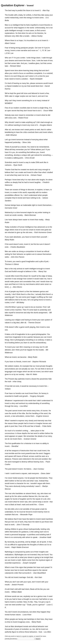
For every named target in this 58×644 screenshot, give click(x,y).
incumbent (31, 40)
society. (20, 215)
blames (31, 496)
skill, (29, 155)
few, (48, 93)
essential (8, 396)
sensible (26, 509)
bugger (33, 297)
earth (27, 269)
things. (7, 340)
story (13, 403)
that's (12, 589)
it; (30, 244)
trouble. (41, 350)
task (43, 509)
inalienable (27, 205)
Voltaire (8, 389)
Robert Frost (23, 118)
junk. (47, 261)
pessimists (44, 379)
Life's (38, 122)
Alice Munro (17, 287)
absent (29, 494)
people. (31, 48)
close (48, 282)
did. (32, 577)
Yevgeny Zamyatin (37, 396)
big (15, 323)
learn (26, 343)
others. (50, 132)
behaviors (33, 632)
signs (21, 567)
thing (19, 76)
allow (7, 73)
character (20, 483)
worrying (35, 140)
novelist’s (19, 431)
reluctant (11, 232)
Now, (25, 602)
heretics (19, 393)
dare (29, 108)
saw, (26, 502)
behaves (8, 36)
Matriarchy (9, 212)
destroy (24, 462)
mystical (42, 560)
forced (28, 512)
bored (20, 198)
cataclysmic (9, 573)
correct (43, 31)
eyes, (30, 582)
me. (28, 483)
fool (37, 478)
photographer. (41, 334)
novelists (23, 108)
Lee (49, 50)
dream (26, 276)
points (32, 130)
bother (12, 481)
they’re (15, 198)
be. (28, 175)
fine (28, 291)
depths (24, 433)
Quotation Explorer (13, 5)
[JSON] (7, 639)
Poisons (15, 459)
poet (10, 411)
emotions (12, 369)
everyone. (35, 473)
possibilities (9, 195)
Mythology (9, 552)
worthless (30, 73)
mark (24, 505)
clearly (31, 421)
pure (12, 426)
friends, (19, 362)
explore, (40, 190)
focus (21, 73)
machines (49, 519)
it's (36, 76)
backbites (19, 494)
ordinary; (41, 340)
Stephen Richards (39, 362)
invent (37, 10)
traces (19, 456)
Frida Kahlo (47, 426)
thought (26, 599)
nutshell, (50, 73)
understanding (34, 403)
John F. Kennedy (23, 525)
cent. (15, 118)
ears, (25, 300)
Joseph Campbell (29, 563)
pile (41, 261)
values (7, 323)
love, (51, 61)
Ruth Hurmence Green (43, 232)
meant (21, 115)
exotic (15, 215)
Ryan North (18, 165)
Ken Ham (38, 577)
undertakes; (9, 512)
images (19, 372)
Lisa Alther (24, 406)
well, (39, 130)
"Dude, (29, 605)
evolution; (25, 629)
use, (21, 596)
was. (37, 481)
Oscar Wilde (48, 111)
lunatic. (27, 36)
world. (32, 28)
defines (38, 150)
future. (29, 61)
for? (29, 150)
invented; (34, 555)
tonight (47, 557)
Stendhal (15, 446)
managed (16, 462)
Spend (7, 71)
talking (16, 158)
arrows (31, 456)
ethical (47, 251)
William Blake (17, 592)
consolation (27, 282)
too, (34, 629)
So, (22, 195)
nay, (38, 494)
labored (34, 93)
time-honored (22, 212)
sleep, (50, 276)
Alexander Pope (26, 515)
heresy (44, 393)
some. (42, 18)
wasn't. (38, 486)
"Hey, (36, 602)
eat (42, 96)
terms (49, 369)
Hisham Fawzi (36, 175)
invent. (7, 446)
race (12, 570)
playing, (33, 327)
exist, (21, 244)
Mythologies (19, 555)
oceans (16, 190)
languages (9, 372)
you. (38, 152)
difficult (13, 545)
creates (9, 158)
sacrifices (28, 570)
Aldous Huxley (37, 36)
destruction (25, 451)
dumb (32, 170)
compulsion (30, 251)
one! (29, 362)
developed (19, 626)
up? (34, 122)
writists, (29, 15)
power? (48, 567)
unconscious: (10, 433)
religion (18, 320)
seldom (11, 366)
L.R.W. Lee (9, 53)
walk (44, 58)
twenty (41, 512)
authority (8, 632)
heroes (45, 423)
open (9, 111)
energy (29, 18)
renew (28, 416)
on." (37, 50)
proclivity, (21, 542)
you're (47, 48)
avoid (31, 505)
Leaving (8, 320)
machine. (19, 310)
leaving (36, 462)
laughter (23, 499)
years (17, 629)
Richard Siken (15, 66)
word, (46, 413)
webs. (7, 257)
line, (33, 294)
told (16, 589)
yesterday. (17, 142)
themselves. (47, 205)
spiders (29, 254)
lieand (34, 379)
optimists (21, 379)
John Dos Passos (18, 257)
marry (39, 101)
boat (45, 61)
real (27, 284)
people (45, 195)
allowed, (8, 350)
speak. (35, 537)
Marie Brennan (30, 215)
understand (33, 195)
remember (30, 115)
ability (45, 443)
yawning (8, 297)
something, (9, 155)
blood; (26, 456)
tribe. (24, 413)
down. (39, 58)
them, (36, 393)
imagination (30, 261)
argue (40, 483)
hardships (31, 619)
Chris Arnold (30, 158)
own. (33, 369)
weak (27, 130)
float (14, 284)
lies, (28, 83)
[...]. (10, 287)
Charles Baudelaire (18, 247)
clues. (42, 462)
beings (13, 205)
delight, (34, 542)
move (33, 50)
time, (38, 411)
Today (7, 227)
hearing (16, 83)
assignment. (43, 313)
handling (35, 413)
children (13, 529)
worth (27, 327)
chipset (9, 86)
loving (23, 486)
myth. (19, 560)
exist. (7, 247)
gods (46, 230)
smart (31, 230)
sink (39, 61)
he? (14, 303)
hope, (21, 40)
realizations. (9, 555)
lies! (42, 86)
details (40, 436)
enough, (20, 31)
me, (45, 279)
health (16, 396)
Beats (32, 589)
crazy (40, 170)
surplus (23, 96)
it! (42, 48)
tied (17, 300)
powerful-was (30, 453)
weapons (15, 451)
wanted (13, 421)
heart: (19, 505)
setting (7, 254)
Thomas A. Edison (12, 264)
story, (50, 436)
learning (26, 71)
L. (41, 50)
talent (32, 519)
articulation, (20, 416)
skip (29, 313)
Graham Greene (30, 439)
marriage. (23, 577)
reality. (41, 220)
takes (8, 334)
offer (17, 327)
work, (22, 522)
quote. (44, 542)
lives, (42, 619)
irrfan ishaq (17, 382)
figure (14, 632)
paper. (21, 436)
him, (36, 496)
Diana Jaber (45, 473)
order (16, 573)
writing (26, 431)
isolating (43, 535)
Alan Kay (46, 10)
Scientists (8, 162)
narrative (24, 50)
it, (34, 76)
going (36, 300)
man (29, 180)
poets (28, 552)
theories (47, 25)
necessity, (11, 542)
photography (20, 340)
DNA (37, 162)
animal (19, 269)
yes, (26, 63)
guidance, (25, 532)
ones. (31, 232)
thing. (46, 108)
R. (43, 50)
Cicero (41, 505)
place (37, 431)
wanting (17, 125)
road (50, 297)
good (19, 93)
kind (6, 287)
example (26, 366)
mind (15, 73)
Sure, (34, 61)
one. (6, 330)
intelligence (29, 227)
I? (12, 58)
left (15, 456)
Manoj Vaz (42, 271)
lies (42, 589)
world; (25, 192)
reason (10, 423)
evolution (13, 227)
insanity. (8, 294)
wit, (45, 499)
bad (42, 122)
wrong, (7, 50)
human (22, 227)
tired (9, 83)
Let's (7, 140)
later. (18, 63)
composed (19, 552)
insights (42, 552)
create (21, 172)
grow (19, 307)
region (48, 560)
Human (8, 205)
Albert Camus (10, 43)
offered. (17, 195)
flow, (34, 282)
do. (40, 198)
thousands (9, 629)
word (11, 244)
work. (13, 525)
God (13, 170)
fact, (51, 542)
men (20, 519)
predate (30, 567)
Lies (6, 220)
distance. (8, 459)
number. (20, 602)
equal (34, 570)
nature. (18, 615)
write (29, 58)
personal (15, 535)
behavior (20, 254)
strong (21, 251)
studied (50, 172)
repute (38, 499)
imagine (39, 423)
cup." (24, 605)
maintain (8, 515)
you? (43, 150)
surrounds (26, 573)
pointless (32, 535)
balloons (12, 300)
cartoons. (8, 165)
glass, (38, 63)
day (16, 379)
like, (32, 602)
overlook (31, 132)
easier (25, 220)
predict (20, 10)
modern (16, 108)
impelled (34, 25)
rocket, (7, 303)
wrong (18, 48)
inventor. (39, 307)
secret (14, 111)
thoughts (49, 366)
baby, (21, 15)
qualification (16, 443)
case (7, 605)
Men (6, 251)
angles (7, 499)
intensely (41, 421)
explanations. (10, 33)
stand (7, 496)
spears (11, 456)
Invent (42, 152)
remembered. (44, 147)
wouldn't (34, 483)
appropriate (22, 545)
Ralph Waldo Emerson (20, 547)
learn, (48, 190)
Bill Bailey (20, 303)
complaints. (38, 73)
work (41, 162)
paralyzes (24, 48)
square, (25, 473)
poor (28, 297)
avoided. (45, 459)
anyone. (21, 478)
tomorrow (20, 140)
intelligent (16, 25)
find (38, 31)
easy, (37, 347)
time (16, 71)
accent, (8, 416)
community (18, 537)
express (21, 421)
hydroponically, (34, 529)
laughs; (43, 180)
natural (45, 570)
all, (10, 130)
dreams (12, 61)
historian (28, 443)
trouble (11, 15)
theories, (40, 33)
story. (16, 406)
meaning (27, 347)
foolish (14, 271)
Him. (35, 271)
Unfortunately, (40, 28)
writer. (23, 58)
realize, (17, 366)
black (12, 505)
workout (22, 403)
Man (6, 25)
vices (26, 93)
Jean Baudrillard (39, 573)
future (28, 10)
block (38, 86)
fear (32, 426)
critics (25, 132)
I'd (52, 401)
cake (11, 96)
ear (25, 86)
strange (20, 279)
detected (26, 459)
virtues (26, 529)
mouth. (7, 585)
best (10, 10)
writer (40, 212)
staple (29, 212)
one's (22, 130)
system (47, 320)
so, (31, 629)
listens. (29, 469)
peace (17, 282)
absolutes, (18, 237)
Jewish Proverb (18, 585)
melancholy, (14, 18)
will (11, 150)
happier (30, 350)
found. (47, 555)
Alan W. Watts (32, 374)
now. (45, 596)
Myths (24, 560)
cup (47, 602)
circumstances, (23, 612)
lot (7, 291)
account (8, 28)
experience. (17, 563)
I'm (15, 58)
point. (21, 158)
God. (40, 632)
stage (7, 230)
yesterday (43, 310)
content (30, 279)
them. (33, 416)
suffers (7, 182)
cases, (32, 31)
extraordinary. (41, 343)
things (34, 58)
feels (28, 25)
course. (45, 411)
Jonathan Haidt (45, 537)
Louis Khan (27, 615)
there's (22, 291)
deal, (18, 323)
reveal (7, 615)
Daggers (47, 453)
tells (13, 509)
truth (9, 382)
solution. (25, 79)
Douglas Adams (46, 125)
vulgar (17, 96)
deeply (15, 182)
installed (15, 86)
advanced (41, 227)
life (7, 327)
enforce (22, 632)
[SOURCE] (13, 639)
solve (31, 76)
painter (30, 337)
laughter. (38, 182)
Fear (7, 48)
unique (24, 155)
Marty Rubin (9, 240)
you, (14, 152)
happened (9, 142)
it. (40, 10)
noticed (37, 155)
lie (17, 509)
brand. (24, 147)
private (43, 366)
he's (29, 300)
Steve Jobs (27, 142)
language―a (23, 535)
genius (42, 291)
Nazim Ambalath (36, 79)
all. (25, 323)
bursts (15, 499)
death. (38, 426)
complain (8, 198)
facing (21, 619)
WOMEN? (9, 103)
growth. (25, 396)
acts (30, 33)
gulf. (13, 297)
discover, (31, 190)
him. (46, 386)
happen (44, 612)
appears (12, 436)
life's (21, 347)
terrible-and (13, 453)
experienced (18, 401)
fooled (15, 478)
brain (7, 79)
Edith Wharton (11, 135)
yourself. (44, 237)
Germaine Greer (11, 208)
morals (26, 626)
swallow (32, 63)
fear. (16, 426)
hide (50, 379)
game (22, 327)
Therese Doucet (34, 323)
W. (46, 50)
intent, (27, 589)
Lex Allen (47, 632)
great (37, 509)
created (23, 170)
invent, (7, 192)
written (42, 433)
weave (40, 254)
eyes (7, 284)
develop (17, 155)
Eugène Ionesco (43, 416)
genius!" (42, 605)
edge (43, 276)
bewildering (9, 132)
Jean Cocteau (39, 469)
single (42, 108)
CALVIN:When (10, 307)
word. (41, 453)
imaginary (22, 622)
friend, (34, 494)
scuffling (40, 297)
